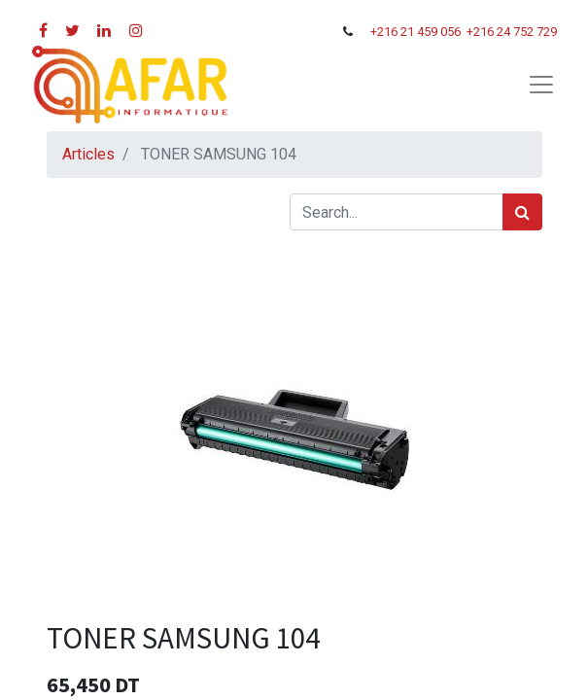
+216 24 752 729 (512, 32)
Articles (88, 154)
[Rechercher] (522, 212)
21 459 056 (432, 32)
